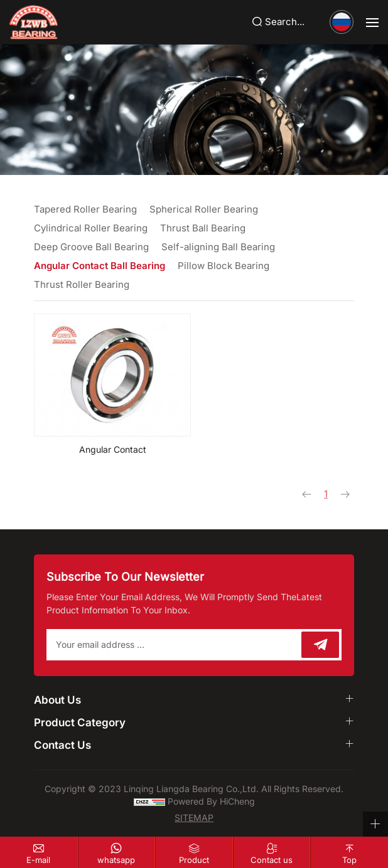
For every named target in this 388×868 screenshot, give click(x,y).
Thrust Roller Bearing (82, 284)
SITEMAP (194, 818)
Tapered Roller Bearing (85, 209)
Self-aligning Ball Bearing (218, 247)
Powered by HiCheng (211, 801)
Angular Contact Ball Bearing (100, 266)
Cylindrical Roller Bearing (91, 228)
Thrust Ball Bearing (203, 228)
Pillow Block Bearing (224, 266)
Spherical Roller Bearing (204, 209)
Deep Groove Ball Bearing (91, 247)
